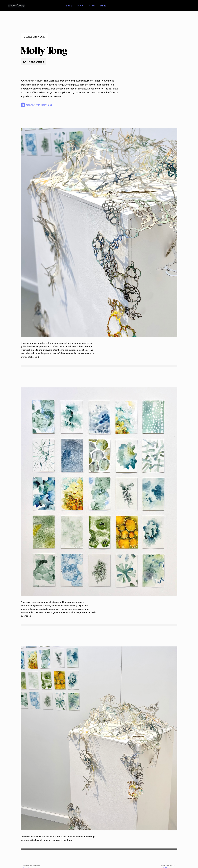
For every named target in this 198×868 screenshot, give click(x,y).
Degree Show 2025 (31, 6)
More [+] (105, 6)
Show (80, 6)
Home (69, 6)
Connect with (39, 105)
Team (92, 6)
